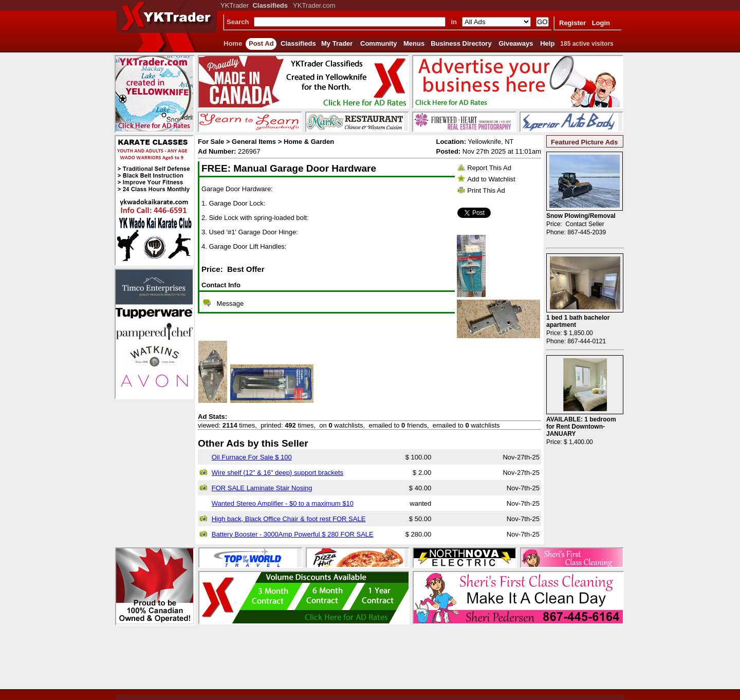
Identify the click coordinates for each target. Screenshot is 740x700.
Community (379, 43)
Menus (414, 43)
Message (230, 303)
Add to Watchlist (491, 179)
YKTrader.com (314, 5)
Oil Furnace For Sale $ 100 (252, 457)
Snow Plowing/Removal (581, 216)
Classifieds (298, 43)
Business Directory (461, 43)
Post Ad (261, 43)
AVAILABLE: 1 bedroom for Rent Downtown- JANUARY (581, 427)
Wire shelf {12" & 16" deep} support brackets (277, 473)
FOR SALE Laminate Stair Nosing (262, 488)
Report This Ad (489, 168)
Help (547, 43)
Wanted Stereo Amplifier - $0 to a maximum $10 (283, 503)
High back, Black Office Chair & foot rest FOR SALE (289, 519)
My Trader (337, 43)
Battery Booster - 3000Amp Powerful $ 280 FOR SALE (293, 534)
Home (233, 43)
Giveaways (516, 43)
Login (601, 23)
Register (572, 23)
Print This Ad (486, 190)
